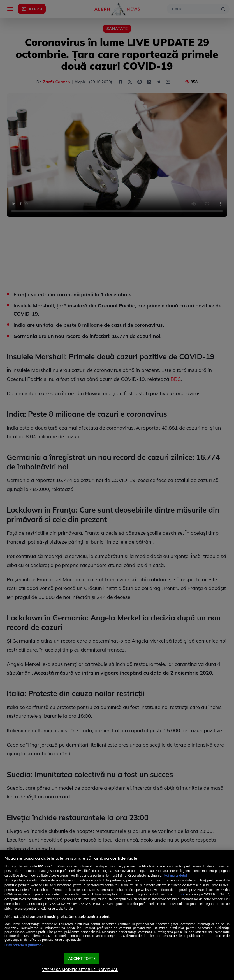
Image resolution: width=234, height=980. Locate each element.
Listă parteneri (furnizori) (24, 945)
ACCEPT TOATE (82, 958)
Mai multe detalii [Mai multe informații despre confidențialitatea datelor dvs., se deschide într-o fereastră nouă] (176, 875)
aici (181, 894)
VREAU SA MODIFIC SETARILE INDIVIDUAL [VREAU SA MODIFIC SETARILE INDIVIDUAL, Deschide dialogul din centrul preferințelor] (80, 970)
